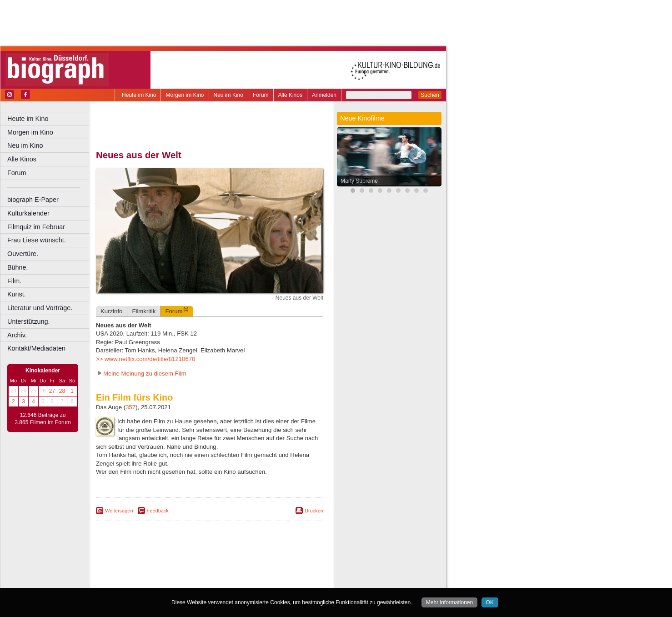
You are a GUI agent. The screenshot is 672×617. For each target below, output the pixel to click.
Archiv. (17, 335)
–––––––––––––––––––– (44, 186)
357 (130, 407)
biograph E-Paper (33, 200)
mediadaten (280, 566)
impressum (214, 566)
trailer (210, 573)
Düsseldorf (250, 581)
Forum (261, 95)
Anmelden (324, 95)
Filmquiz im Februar (36, 227)
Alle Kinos (290, 95)
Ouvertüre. (23, 254)
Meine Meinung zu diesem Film (145, 374)
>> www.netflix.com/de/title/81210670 (145, 359)
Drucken (314, 511)
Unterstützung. (29, 321)
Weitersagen (119, 511)
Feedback (158, 511)
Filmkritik (144, 311)
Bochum (140, 581)
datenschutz (247, 566)
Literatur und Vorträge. (40, 308)
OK (490, 602)
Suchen (430, 95)
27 (52, 391)
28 (62, 391)
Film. (14, 281)
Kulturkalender (28, 213)
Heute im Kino (139, 95)
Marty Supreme (359, 181)
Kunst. (17, 294)
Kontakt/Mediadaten (36, 348)
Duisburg (277, 581)
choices (161, 573)
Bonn (160, 581)
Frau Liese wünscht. (37, 240)
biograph (137, 573)
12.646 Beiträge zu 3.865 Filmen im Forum (43, 419)
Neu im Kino (228, 95)
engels (183, 573)
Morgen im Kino (185, 95)
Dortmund (222, 581)
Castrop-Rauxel (188, 581)
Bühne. (18, 267)
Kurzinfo (111, 311)
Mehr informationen (449, 602)
